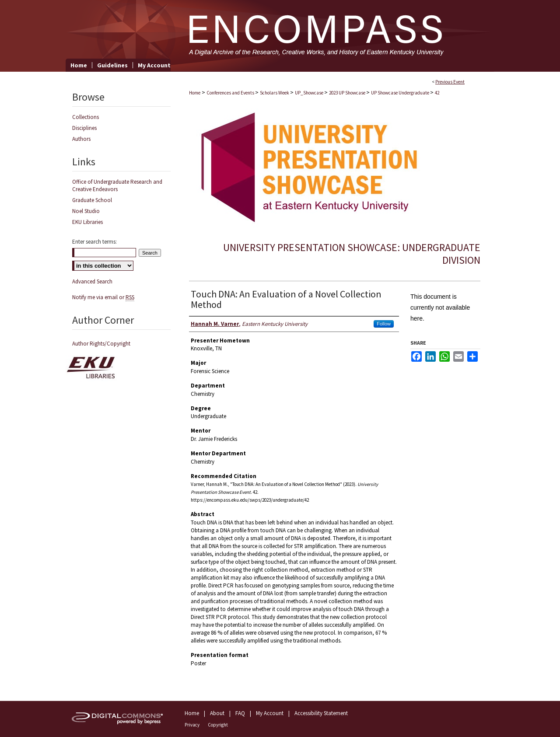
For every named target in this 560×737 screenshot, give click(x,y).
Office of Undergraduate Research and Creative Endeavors (117, 185)
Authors (81, 139)
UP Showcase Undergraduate (401, 93)
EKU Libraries (87, 222)
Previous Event (450, 82)
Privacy (192, 725)
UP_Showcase (310, 93)
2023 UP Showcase (348, 93)
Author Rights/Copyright (101, 344)
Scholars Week (275, 93)
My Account (270, 713)
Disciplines (84, 128)
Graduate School (92, 200)
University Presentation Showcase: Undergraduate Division (352, 254)
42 (437, 93)
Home (195, 93)
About (217, 713)
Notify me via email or (103, 297)
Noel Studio (86, 211)
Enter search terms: (94, 242)
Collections (86, 117)
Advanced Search (92, 281)
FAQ (240, 713)
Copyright (218, 725)
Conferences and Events (231, 93)
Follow (384, 324)
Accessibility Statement (321, 713)
